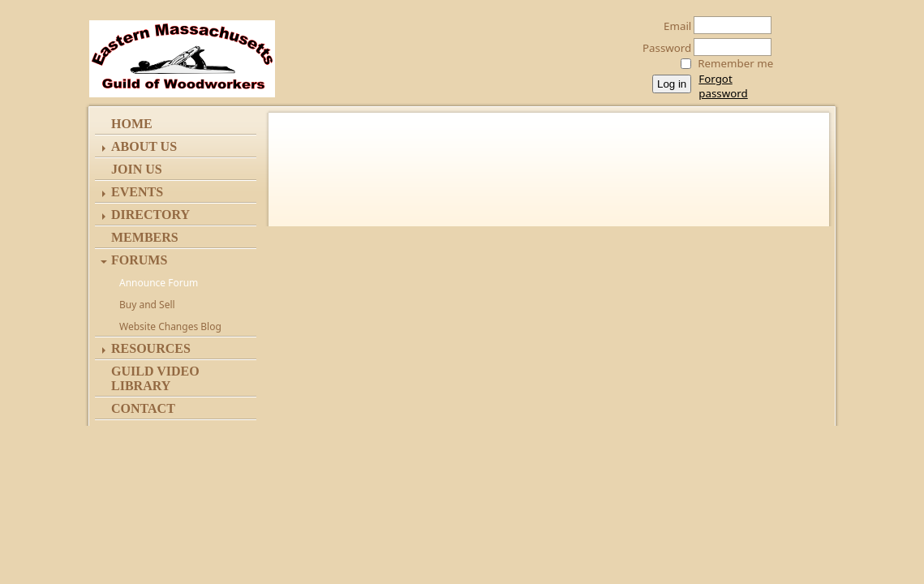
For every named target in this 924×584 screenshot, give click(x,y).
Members (145, 237)
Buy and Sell (147, 305)
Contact (143, 408)
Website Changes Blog (170, 326)
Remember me (735, 63)
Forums (139, 260)
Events (137, 192)
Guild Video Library (155, 378)
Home (132, 124)
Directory (150, 215)
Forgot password (723, 86)
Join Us (137, 169)
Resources (151, 348)
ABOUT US (144, 146)
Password (662, 48)
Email (673, 26)
